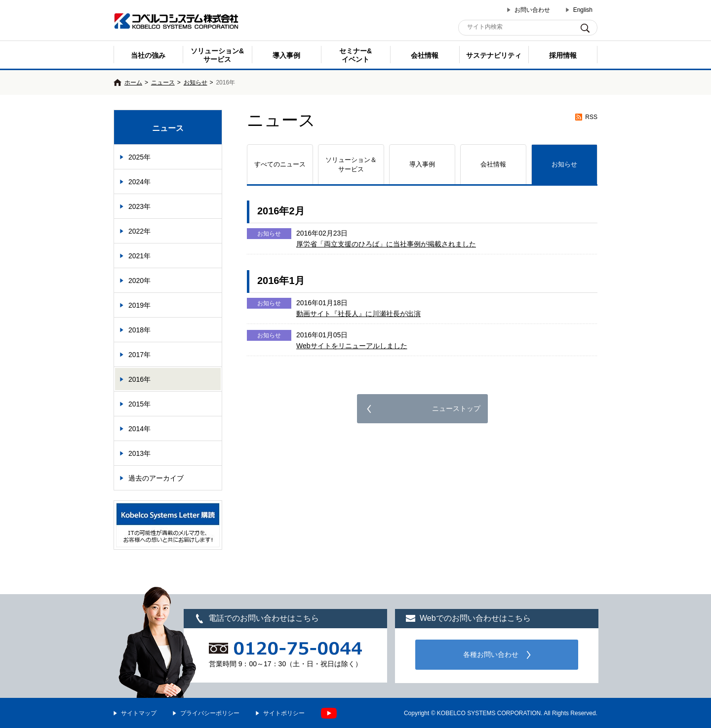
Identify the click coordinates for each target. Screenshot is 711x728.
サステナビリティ (494, 55)
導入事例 (286, 55)
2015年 (139, 404)
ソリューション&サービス (217, 55)
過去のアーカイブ (156, 478)
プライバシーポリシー (210, 713)
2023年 (139, 206)
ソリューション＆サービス (351, 165)
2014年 (139, 429)
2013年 (139, 453)
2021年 (139, 256)
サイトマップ (139, 713)
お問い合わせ (532, 10)
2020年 (139, 281)
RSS (591, 117)
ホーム (133, 82)
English (583, 10)
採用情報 (563, 55)
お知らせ (196, 82)
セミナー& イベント (355, 55)
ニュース (163, 82)
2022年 (139, 231)
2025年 (139, 157)
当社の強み (148, 55)
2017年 (139, 355)
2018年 (139, 330)
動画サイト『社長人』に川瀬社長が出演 (358, 314)
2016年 (139, 379)
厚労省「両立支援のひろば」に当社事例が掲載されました (386, 244)
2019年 (139, 305)
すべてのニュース (280, 164)
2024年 (139, 182)
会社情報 (425, 55)
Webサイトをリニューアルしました (352, 346)
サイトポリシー (284, 713)
